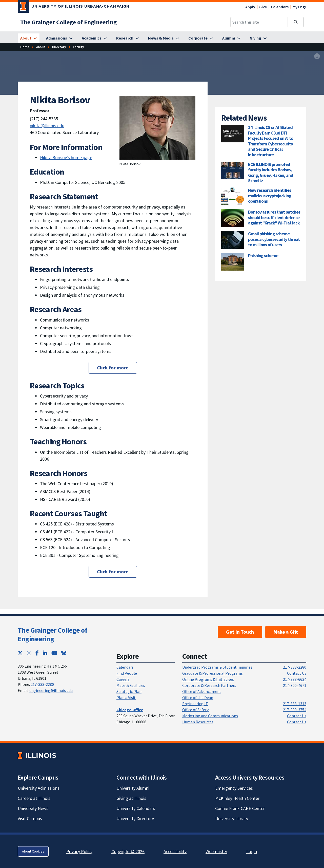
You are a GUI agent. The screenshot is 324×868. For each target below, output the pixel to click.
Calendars (280, 7)
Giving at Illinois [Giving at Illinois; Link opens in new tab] (131, 798)
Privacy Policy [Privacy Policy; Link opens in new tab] (79, 851)
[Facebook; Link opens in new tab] (37, 653)
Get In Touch (240, 632)
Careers (123, 679)
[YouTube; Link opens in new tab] (54, 653)
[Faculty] (78, 47)
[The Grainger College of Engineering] (68, 22)
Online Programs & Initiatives (208, 679)
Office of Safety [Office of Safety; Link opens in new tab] (195, 710)
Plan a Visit (126, 697)
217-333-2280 (42, 684)
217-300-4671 (295, 685)
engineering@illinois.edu (51, 690)
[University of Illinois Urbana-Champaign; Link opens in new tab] (74, 7)
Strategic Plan (129, 691)
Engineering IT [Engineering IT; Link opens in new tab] (195, 704)
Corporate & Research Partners (209, 685)
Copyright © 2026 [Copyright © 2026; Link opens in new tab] (128, 851)
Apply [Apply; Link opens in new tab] (250, 7)
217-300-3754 (295, 710)
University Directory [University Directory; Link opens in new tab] (135, 818)
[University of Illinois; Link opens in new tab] (37, 755)
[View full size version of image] (317, 56)
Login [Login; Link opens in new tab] (252, 851)
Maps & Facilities (131, 685)
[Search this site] (259, 22)
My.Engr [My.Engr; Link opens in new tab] (299, 7)
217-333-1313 (295, 704)
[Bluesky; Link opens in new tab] (64, 653)
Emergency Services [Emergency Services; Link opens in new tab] (234, 788)
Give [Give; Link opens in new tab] (263, 7)
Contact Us (297, 673)
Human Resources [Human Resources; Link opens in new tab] (198, 722)
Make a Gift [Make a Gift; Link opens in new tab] (286, 632)
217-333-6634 (295, 679)
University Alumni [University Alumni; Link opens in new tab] (133, 788)
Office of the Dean (198, 697)
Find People (127, 673)
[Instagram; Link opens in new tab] (29, 653)
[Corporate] (201, 38)
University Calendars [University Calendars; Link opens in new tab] (136, 808)
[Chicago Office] (130, 710)
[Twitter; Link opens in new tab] (20, 653)
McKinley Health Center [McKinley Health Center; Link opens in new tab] (237, 798)
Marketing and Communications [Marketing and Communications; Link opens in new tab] (210, 716)
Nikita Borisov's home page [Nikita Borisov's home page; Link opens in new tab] (66, 157)
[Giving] (258, 38)
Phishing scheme (263, 256)
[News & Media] (164, 38)
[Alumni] (231, 38)
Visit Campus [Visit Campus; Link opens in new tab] (30, 818)
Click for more (113, 368)
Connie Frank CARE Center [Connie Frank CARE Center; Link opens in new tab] (240, 808)
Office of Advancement (202, 691)
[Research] (128, 38)
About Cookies (33, 851)
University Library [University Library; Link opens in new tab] (232, 818)
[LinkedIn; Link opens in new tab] (45, 653)
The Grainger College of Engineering (52, 634)
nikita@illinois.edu (47, 126)
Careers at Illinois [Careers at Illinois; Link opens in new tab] (34, 798)
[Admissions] (59, 38)
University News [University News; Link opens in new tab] (33, 808)
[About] (29, 38)
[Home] (25, 47)
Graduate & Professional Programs (212, 673)
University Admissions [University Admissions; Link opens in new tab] (39, 788)
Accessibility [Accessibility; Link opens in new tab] (175, 851)
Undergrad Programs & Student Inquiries (217, 667)
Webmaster (216, 851)
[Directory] (59, 47)
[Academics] (94, 38)
